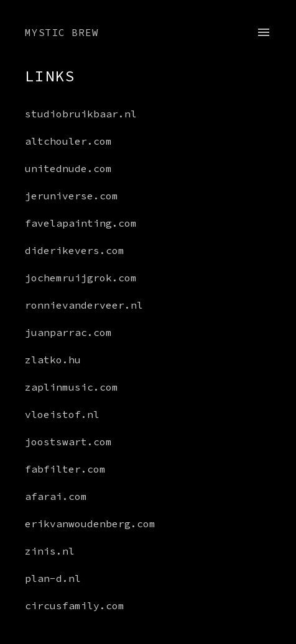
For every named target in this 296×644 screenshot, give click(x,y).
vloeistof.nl (62, 414)
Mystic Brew (62, 32)
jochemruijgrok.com (81, 278)
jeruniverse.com (72, 196)
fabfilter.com (65, 469)
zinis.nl (50, 551)
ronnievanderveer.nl (84, 305)
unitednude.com (68, 168)
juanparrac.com (68, 332)
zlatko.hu (53, 360)
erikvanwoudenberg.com (86, 524)
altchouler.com (68, 141)
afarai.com (56, 496)
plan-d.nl (53, 578)
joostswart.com (68, 442)
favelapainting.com (81, 223)
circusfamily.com (75, 605)
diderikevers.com (75, 250)
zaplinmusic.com (72, 387)
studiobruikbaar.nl (81, 114)
